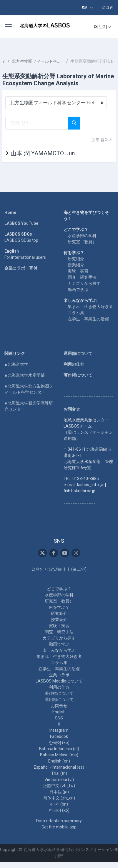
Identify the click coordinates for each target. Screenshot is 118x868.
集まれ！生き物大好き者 (90, 307)
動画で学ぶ (78, 290)
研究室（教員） (82, 242)
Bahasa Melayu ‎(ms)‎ (59, 755)
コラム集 (76, 313)
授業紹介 (76, 265)
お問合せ (59, 706)
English (59, 712)
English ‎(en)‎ (59, 761)
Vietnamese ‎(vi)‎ (59, 780)
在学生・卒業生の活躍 (88, 319)
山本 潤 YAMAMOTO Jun (43, 153)
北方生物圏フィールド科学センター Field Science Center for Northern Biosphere (38, 61)
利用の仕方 (74, 364)
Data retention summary (59, 821)
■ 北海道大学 (16, 364)
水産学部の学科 (82, 236)
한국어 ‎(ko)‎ (59, 743)
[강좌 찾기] (37, 123)
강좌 (4, 61)
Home (10, 212)
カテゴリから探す (84, 283)
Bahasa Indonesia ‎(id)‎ (59, 749)
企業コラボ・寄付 (21, 268)
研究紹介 (76, 259)
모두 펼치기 (102, 140)
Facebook (59, 736)
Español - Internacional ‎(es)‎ (59, 767)
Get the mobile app (59, 827)
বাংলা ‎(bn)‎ (59, 804)
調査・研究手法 (82, 277)
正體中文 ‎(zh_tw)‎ (59, 786)
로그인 (107, 7)
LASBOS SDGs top (21, 240)
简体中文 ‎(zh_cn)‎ (59, 798)
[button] (87, 7)
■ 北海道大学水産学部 (25, 375)
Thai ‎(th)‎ (59, 773)
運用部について (78, 353)
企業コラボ (59, 675)
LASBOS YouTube (21, 223)
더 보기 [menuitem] (100, 27)
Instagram (59, 730)
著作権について (78, 375)
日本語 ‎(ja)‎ (59, 792)
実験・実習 (78, 271)
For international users (25, 257)
